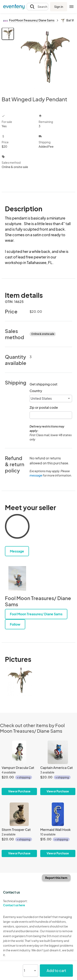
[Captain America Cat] (58, 768)
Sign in (59, 7)
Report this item (56, 878)
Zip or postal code (44, 407)
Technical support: (19, 903)
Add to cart (56, 970)
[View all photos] (45, 58)
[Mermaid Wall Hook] (58, 830)
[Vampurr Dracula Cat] (19, 768)
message (36, 475)
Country (36, 391)
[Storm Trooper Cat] (19, 830)
